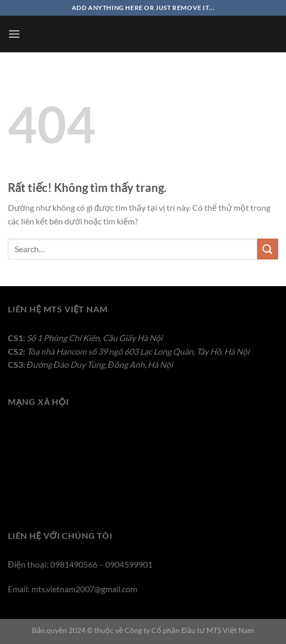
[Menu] (14, 34)
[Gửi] (268, 249)
